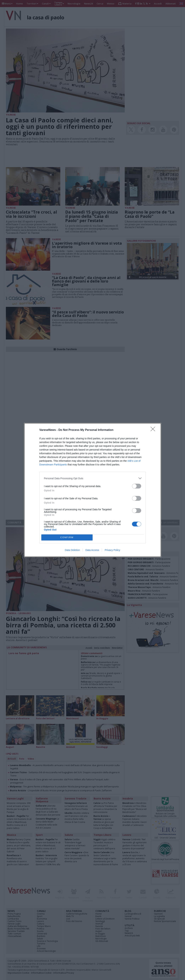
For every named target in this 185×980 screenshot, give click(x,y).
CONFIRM (67, 538)
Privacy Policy (112, 550)
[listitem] (93, 478)
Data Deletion (72, 550)
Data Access (92, 550)
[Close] (154, 430)
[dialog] (93, 490)
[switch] (137, 486)
